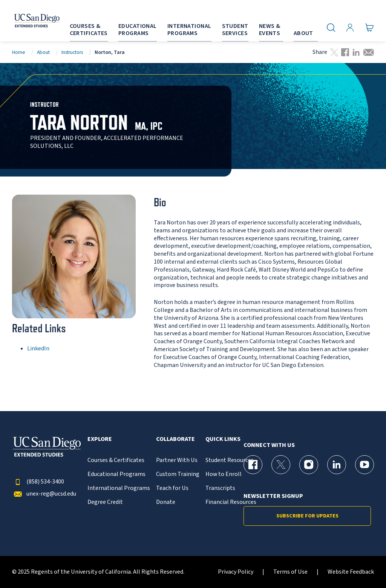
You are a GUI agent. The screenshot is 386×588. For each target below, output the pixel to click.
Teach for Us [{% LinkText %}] (172, 488)
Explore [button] (100, 439)
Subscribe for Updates (307, 516)
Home (19, 52)
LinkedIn (38, 349)
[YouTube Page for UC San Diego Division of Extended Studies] (365, 465)
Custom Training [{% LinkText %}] (178, 474)
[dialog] (363, 565)
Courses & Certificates (116, 460)
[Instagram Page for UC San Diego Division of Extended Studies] (309, 465)
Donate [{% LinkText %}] (166, 502)
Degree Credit (105, 502)
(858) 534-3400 (38, 482)
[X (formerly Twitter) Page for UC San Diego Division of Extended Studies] (281, 465)
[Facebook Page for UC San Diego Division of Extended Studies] (253, 465)
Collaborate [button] (175, 439)
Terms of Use (290, 572)
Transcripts (220, 488)
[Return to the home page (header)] (28, 21)
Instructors (72, 52)
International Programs (119, 488)
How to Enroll (224, 474)
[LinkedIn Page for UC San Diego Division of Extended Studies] (337, 465)
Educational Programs (116, 474)
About (43, 52)
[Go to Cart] (370, 28)
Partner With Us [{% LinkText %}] (177, 460)
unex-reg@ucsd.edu (44, 494)
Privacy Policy (236, 572)
